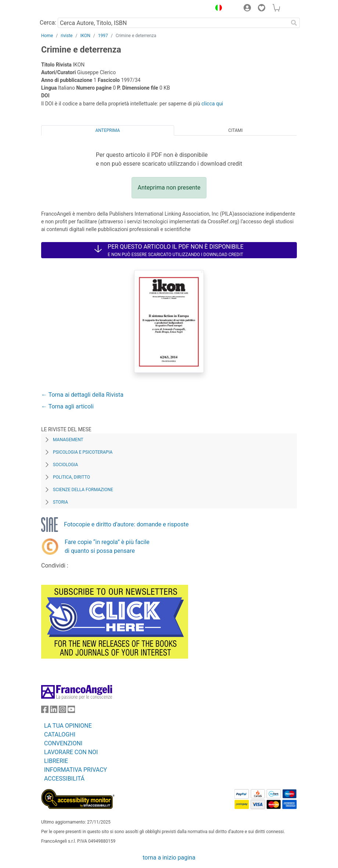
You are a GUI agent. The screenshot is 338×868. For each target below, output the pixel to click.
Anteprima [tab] (108, 130)
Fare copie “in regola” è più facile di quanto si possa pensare (107, 546)
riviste (66, 36)
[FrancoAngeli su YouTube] (71, 711)
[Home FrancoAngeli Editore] (66, 9)
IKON (85, 36)
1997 (103, 36)
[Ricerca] (294, 23)
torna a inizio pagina (169, 858)
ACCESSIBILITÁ (64, 779)
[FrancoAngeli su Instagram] (62, 711)
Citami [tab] (235, 130)
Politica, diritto (71, 477)
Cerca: (48, 23)
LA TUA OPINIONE (68, 726)
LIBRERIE (56, 761)
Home (47, 36)
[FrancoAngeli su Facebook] (45, 711)
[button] (217, 9)
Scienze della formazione (83, 490)
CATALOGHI (60, 734)
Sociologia (65, 465)
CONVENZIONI (63, 743)
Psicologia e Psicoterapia (83, 452)
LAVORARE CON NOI (71, 752)
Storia (60, 502)
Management (68, 440)
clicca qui (212, 104)
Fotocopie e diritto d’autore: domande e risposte (126, 524)
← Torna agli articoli (67, 406)
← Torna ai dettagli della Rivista (82, 395)
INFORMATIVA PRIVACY (75, 770)
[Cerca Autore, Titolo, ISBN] (173, 23)
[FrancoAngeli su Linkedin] (54, 711)
